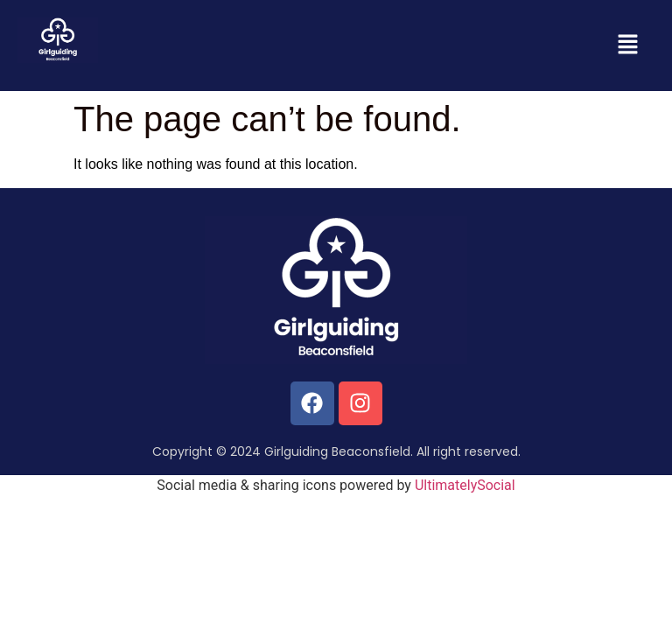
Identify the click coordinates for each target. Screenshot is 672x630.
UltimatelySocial (465, 485)
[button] (628, 45)
